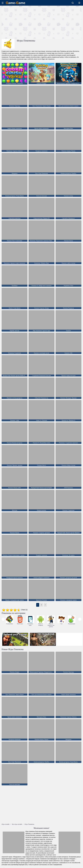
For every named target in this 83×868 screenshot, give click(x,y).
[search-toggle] (73, 3)
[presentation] (3, 619)
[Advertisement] (22, 22)
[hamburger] (3, 3)
